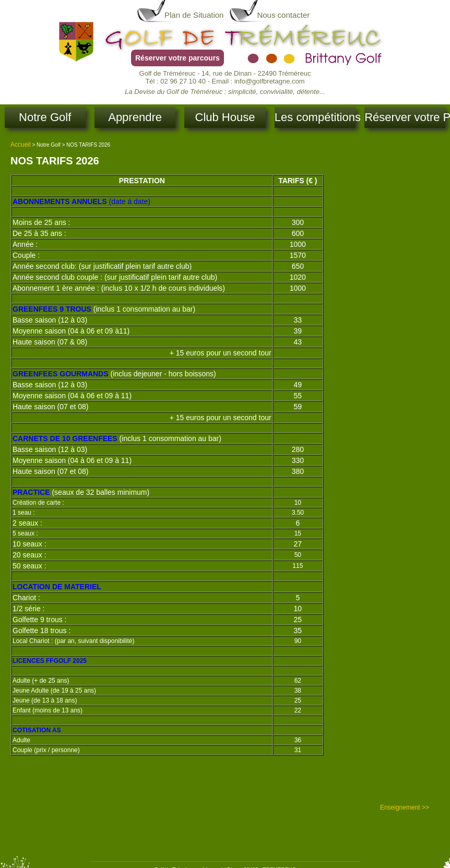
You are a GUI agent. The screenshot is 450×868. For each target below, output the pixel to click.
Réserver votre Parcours (405, 117)
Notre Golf (45, 117)
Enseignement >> (405, 807)
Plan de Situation (194, 15)
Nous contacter (283, 15)
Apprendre (135, 117)
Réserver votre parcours (177, 58)
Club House (225, 117)
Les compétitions (315, 117)
